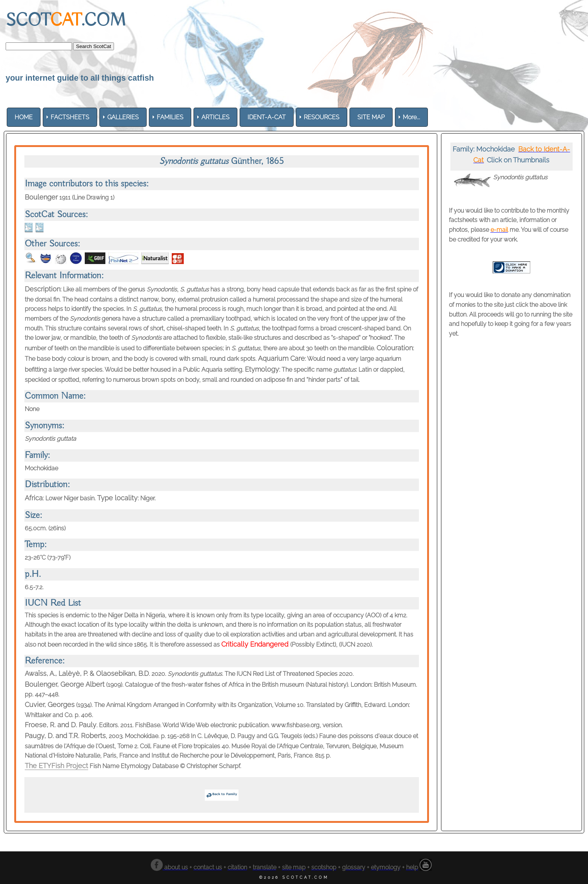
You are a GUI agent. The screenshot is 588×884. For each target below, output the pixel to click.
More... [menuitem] (411, 117)
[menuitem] (24, 117)
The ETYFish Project (56, 766)
